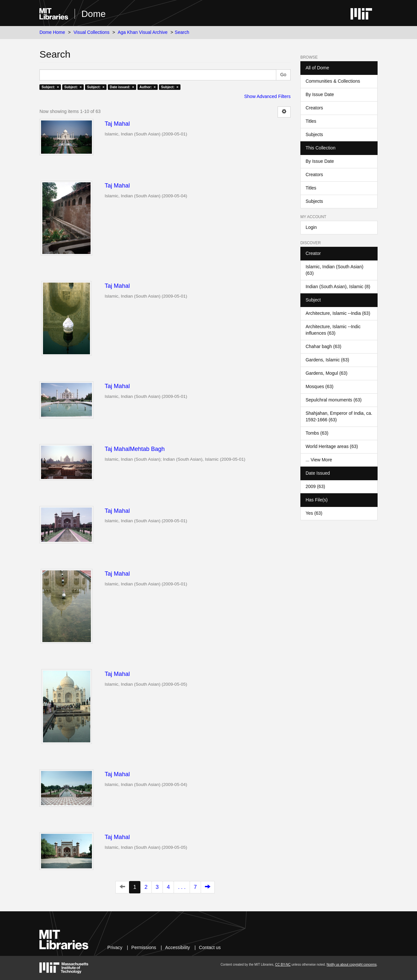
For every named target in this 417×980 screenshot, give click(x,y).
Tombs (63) (317, 433)
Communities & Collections (333, 81)
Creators (314, 108)
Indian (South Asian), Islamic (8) (338, 287)
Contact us (210, 947)
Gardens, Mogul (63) (326, 373)
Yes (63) (314, 513)
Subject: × (50, 87)
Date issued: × (122, 87)
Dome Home (52, 32)
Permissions (144, 947)
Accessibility (178, 947)
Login (311, 227)
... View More (319, 460)
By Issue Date (320, 94)
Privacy (115, 947)
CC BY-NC (283, 965)
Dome (94, 14)
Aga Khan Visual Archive (143, 32)
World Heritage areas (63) (332, 446)
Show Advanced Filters (267, 96)
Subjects (314, 134)
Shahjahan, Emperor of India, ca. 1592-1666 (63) (339, 416)
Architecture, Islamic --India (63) (338, 313)
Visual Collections (92, 32)
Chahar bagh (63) (324, 346)
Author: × (148, 87)
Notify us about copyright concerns (352, 965)
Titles (311, 121)
